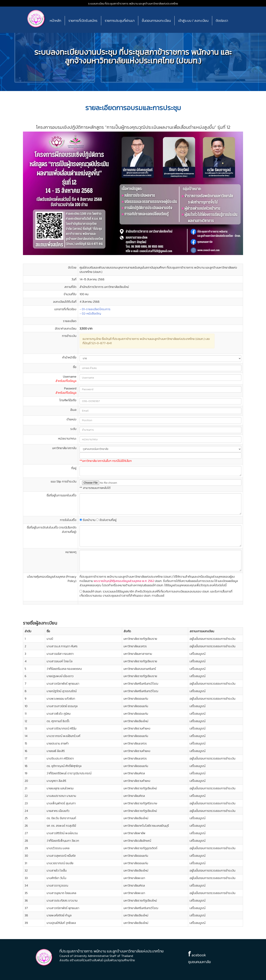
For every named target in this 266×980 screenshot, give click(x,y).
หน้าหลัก (55, 21)
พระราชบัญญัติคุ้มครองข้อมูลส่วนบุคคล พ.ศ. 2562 (124, 581)
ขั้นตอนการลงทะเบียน (156, 21)
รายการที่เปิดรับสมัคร (83, 21)
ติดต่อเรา (222, 21)
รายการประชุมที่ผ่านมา (120, 21)
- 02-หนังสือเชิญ (90, 313)
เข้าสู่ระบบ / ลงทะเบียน (193, 21)
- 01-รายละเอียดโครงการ (95, 309)
